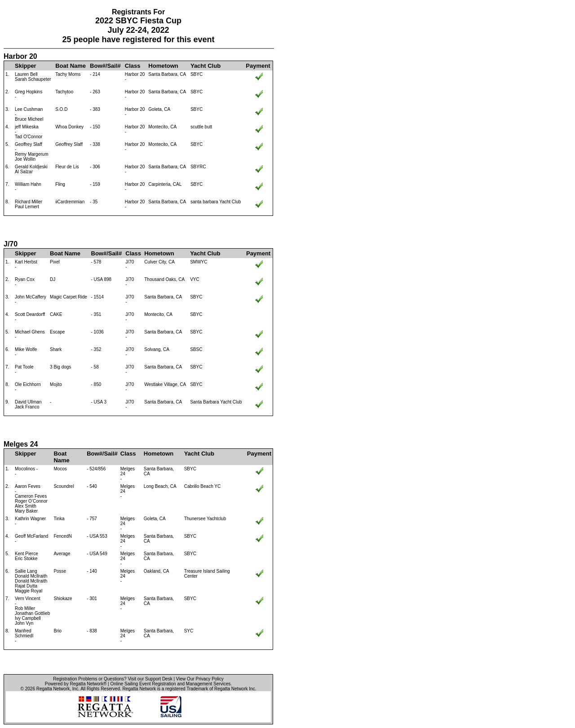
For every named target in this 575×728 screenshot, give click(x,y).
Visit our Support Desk (150, 679)
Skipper (26, 66)
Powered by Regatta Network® (76, 684)
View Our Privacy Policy (200, 679)
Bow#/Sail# (105, 66)
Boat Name (71, 66)
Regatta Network (53, 689)
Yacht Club (206, 66)
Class (133, 66)
